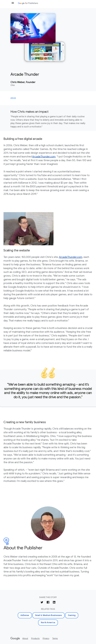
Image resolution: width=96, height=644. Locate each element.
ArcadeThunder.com (44, 157)
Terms (55, 639)
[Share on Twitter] (42, 603)
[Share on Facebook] (48, 603)
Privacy (46, 639)
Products (35, 639)
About (25, 639)
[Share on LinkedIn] (54, 603)
